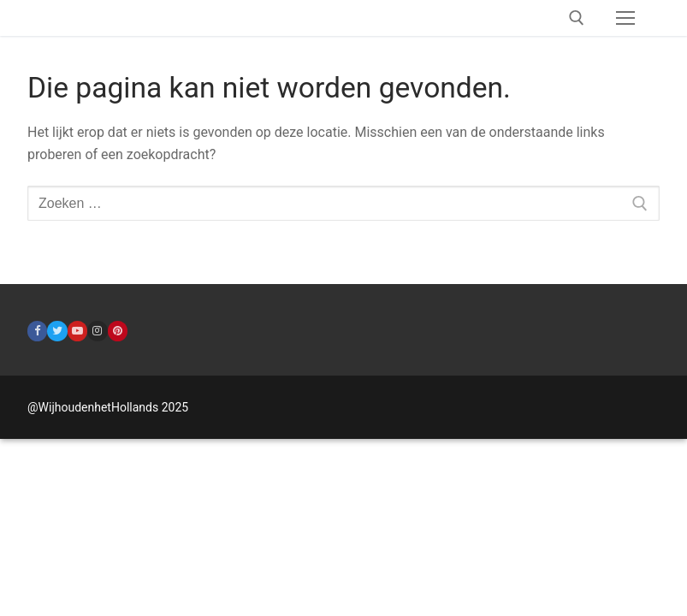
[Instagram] (97, 331)
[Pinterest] (118, 331)
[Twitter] (57, 331)
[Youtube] (77, 331)
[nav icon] (625, 18)
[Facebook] (37, 331)
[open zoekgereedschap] (577, 18)
